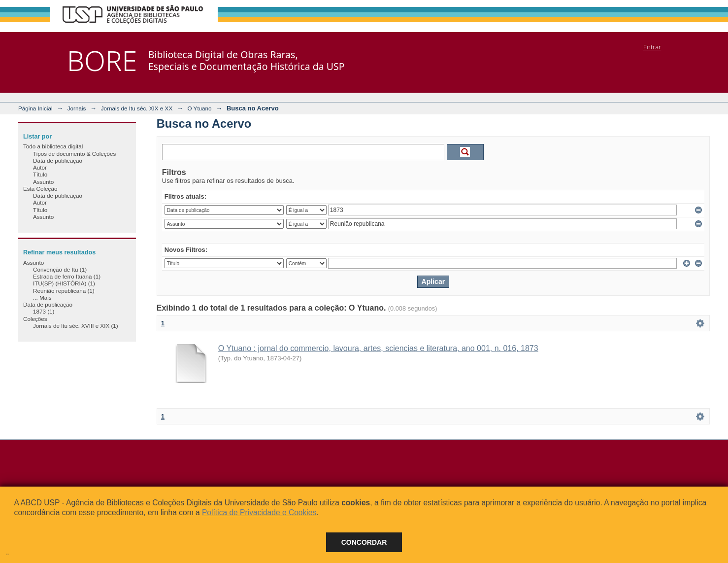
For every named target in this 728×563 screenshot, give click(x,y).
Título (40, 174)
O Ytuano (199, 108)
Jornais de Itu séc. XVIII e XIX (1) (76, 326)
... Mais (42, 298)
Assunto (43, 182)
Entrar (652, 47)
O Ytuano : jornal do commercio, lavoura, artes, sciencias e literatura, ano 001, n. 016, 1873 (378, 348)
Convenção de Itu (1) (60, 269)
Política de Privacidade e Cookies (259, 512)
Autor (40, 167)
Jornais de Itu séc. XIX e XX (137, 108)
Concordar (364, 542)
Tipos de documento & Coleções (74, 154)
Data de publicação (58, 160)
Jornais (77, 108)
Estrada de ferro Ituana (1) (67, 276)
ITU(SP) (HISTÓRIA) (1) (64, 283)
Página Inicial (35, 108)
